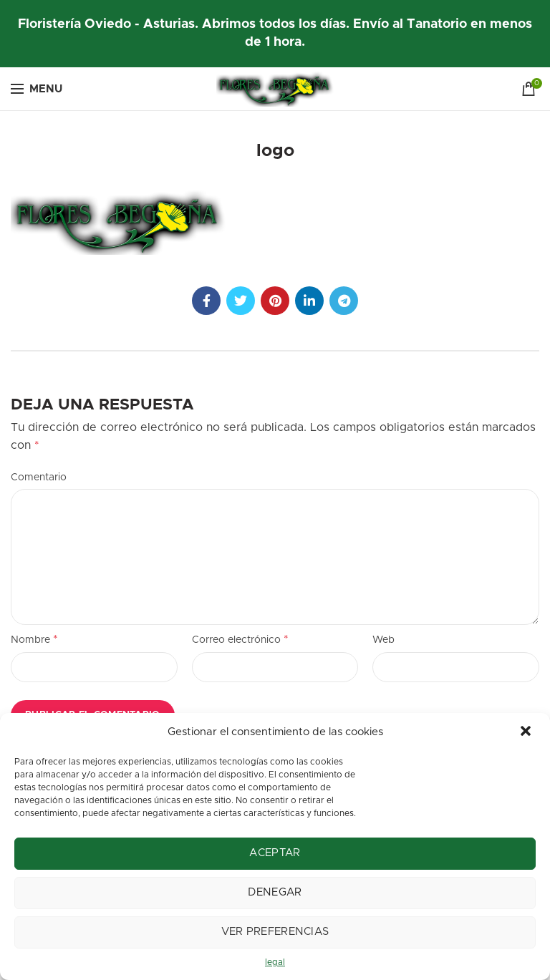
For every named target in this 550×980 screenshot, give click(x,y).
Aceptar (275, 853)
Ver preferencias (275, 932)
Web (383, 640)
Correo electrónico (240, 639)
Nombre (34, 639)
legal (275, 962)
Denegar (275, 892)
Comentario (39, 477)
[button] (527, 732)
